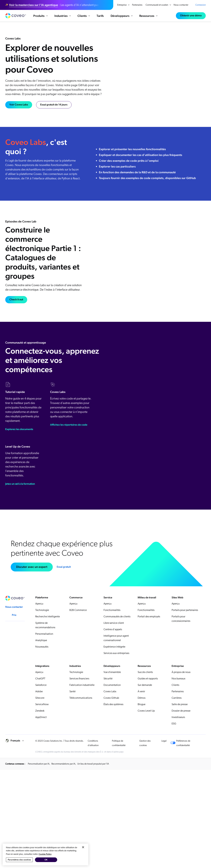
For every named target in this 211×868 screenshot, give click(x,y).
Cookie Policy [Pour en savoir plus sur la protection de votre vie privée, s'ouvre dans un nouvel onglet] (45, 854)
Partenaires (137, 5)
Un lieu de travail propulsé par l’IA (93, 764)
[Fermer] (83, 847)
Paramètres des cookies (19, 860)
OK (46, 860)
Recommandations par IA (63, 764)
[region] (45, 854)
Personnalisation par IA (39, 764)
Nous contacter (181, 5)
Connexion (201, 5)
